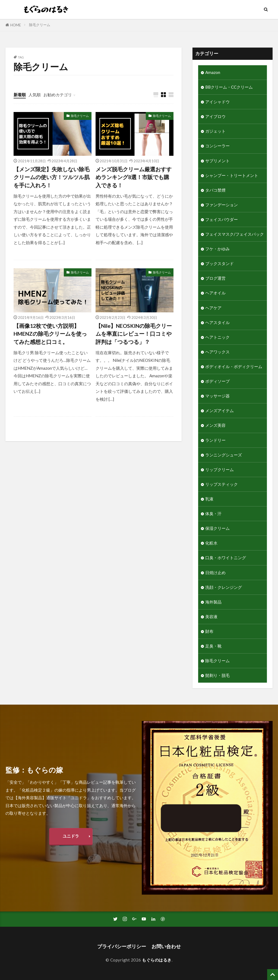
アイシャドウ (217, 102)
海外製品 (213, 602)
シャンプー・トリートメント (232, 175)
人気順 (35, 95)
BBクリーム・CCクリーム (229, 87)
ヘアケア (213, 308)
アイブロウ (215, 116)
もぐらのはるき (157, 960)
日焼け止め (215, 573)
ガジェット (215, 131)
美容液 (211, 617)
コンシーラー (217, 146)
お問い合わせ (166, 946)
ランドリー (215, 440)
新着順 (20, 95)
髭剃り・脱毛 (217, 675)
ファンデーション (222, 205)
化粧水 (211, 543)
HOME (16, 25)
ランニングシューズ (224, 455)
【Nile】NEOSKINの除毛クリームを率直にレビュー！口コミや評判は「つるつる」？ (134, 334)
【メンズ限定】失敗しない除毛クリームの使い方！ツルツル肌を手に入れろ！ (52, 177)
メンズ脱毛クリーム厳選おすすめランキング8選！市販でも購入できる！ (134, 177)
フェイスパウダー (222, 219)
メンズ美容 (215, 425)
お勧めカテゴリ (58, 95)
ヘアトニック (217, 337)
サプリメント (217, 161)
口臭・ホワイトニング (226, 558)
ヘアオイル (215, 293)
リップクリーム (219, 469)
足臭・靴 (213, 646)
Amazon (213, 72)
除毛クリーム (40, 25)
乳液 (209, 499)
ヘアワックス (217, 352)
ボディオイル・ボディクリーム (234, 366)
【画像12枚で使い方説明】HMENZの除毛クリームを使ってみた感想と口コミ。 (50, 334)
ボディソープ (217, 381)
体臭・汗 (213, 514)
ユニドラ (71, 836)
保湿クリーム (217, 528)
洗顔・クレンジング (224, 587)
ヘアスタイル (217, 322)
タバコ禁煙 (215, 190)
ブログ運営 (215, 278)
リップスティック (222, 484)
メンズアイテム (219, 410)
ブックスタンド (219, 263)
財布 (209, 631)
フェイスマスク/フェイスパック (235, 234)
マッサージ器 (217, 396)
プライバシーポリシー (122, 946)
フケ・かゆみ (217, 249)
